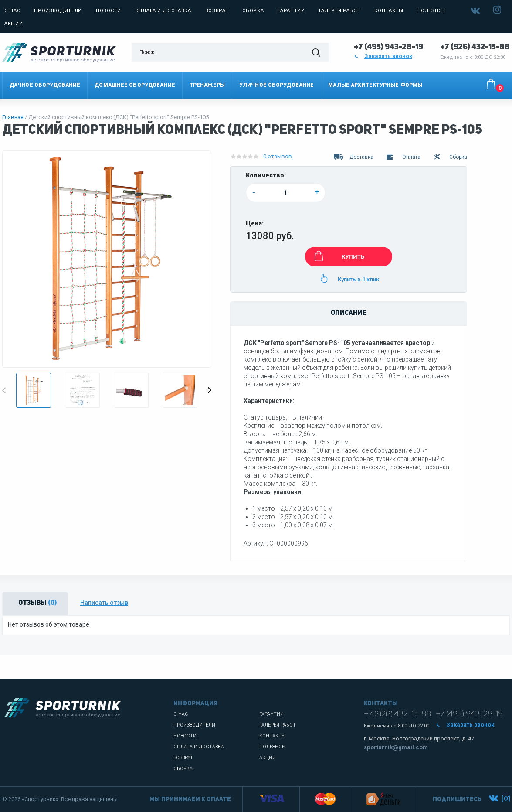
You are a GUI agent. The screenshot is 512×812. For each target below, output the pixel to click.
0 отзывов (261, 157)
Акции (14, 24)
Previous (4, 390)
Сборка (253, 11)
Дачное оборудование (45, 85)
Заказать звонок (383, 56)
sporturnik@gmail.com (396, 747)
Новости (109, 11)
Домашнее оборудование (135, 85)
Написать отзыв (104, 603)
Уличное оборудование (276, 85)
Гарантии (291, 11)
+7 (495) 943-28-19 (388, 47)
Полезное (431, 11)
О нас (12, 11)
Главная (13, 117)
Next (210, 390)
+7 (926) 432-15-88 (475, 47)
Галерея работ (340, 11)
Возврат (217, 11)
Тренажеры (207, 85)
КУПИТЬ (338, 256)
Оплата (403, 157)
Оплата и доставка (163, 11)
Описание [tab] (349, 313)
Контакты (389, 11)
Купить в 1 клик (348, 278)
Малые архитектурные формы (375, 85)
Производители (58, 11)
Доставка (353, 157)
